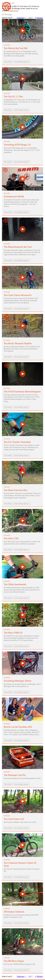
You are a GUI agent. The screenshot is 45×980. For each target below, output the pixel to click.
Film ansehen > (9, 62)
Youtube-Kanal (13, 11)
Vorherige (20, 18)
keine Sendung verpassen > (22, 62)
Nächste (40, 18)
